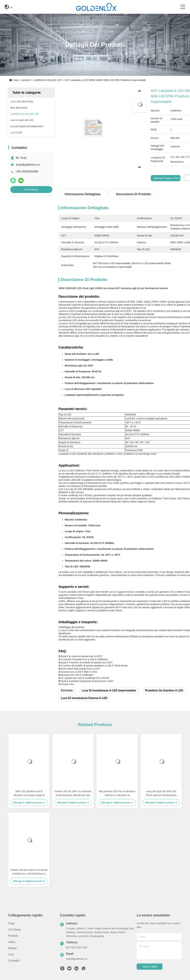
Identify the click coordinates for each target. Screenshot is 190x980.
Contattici (14, 961)
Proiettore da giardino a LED (164, 690)
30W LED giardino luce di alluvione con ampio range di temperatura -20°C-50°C (29, 793)
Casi (11, 954)
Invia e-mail (150, 967)
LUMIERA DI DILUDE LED (47, 80)
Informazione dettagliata (83, 194)
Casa (16, 80)
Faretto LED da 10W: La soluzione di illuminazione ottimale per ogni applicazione (73, 793)
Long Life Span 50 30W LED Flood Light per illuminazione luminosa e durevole (161, 793)
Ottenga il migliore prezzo (167, 178)
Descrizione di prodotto (134, 194)
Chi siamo (15, 930)
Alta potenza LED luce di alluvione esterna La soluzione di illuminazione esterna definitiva (117, 793)
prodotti (26, 80)
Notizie (12, 948)
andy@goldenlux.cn (28, 165)
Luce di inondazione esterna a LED (84, 698)
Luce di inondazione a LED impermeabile (109, 690)
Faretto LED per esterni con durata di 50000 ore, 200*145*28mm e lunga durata (29, 872)
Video (12, 942)
